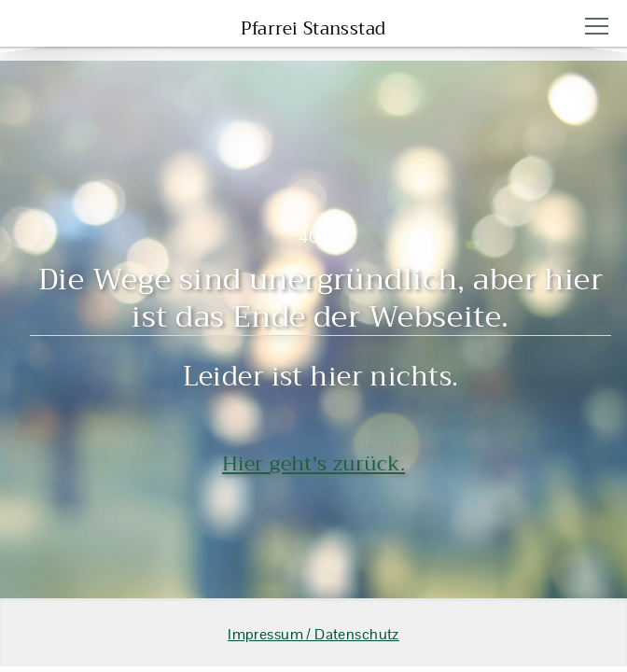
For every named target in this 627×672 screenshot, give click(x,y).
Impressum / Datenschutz (313, 634)
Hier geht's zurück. (313, 463)
